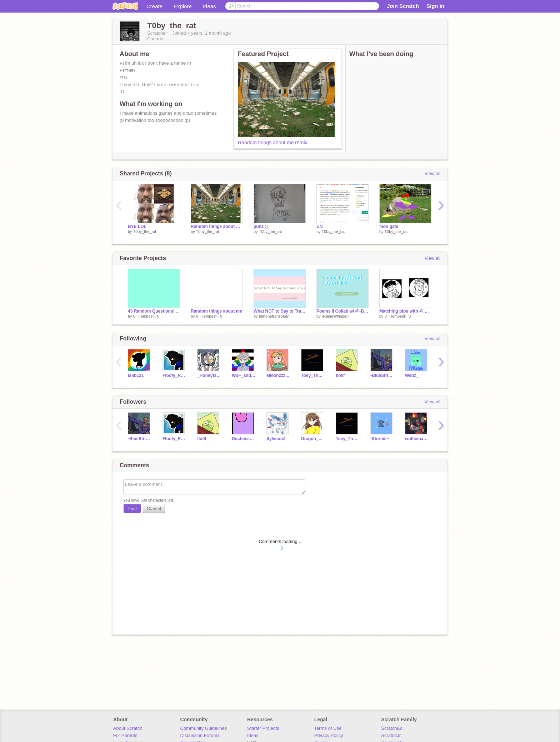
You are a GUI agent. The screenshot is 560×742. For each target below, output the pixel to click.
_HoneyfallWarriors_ (209, 375)
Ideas (209, 6)
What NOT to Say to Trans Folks (280, 311)
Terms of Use (328, 728)
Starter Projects (263, 728)
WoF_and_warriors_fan (244, 375)
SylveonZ (276, 439)
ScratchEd (392, 728)
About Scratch (128, 728)
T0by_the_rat (144, 231)
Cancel (154, 509)
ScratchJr (391, 735)
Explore (183, 6)
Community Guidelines (203, 728)
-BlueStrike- (382, 375)
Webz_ (412, 375)
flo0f (340, 375)
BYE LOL (137, 226)
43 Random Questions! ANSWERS (154, 311)
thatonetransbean (274, 316)
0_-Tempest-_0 (146, 316)
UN (319, 226)
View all (432, 173)
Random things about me (216, 311)
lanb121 (136, 375)
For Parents (125, 735)
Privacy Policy (329, 735)
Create (154, 6)
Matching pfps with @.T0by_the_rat (405, 311)
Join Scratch (403, 6)
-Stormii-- (380, 439)
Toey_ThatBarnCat (313, 375)
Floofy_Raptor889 (174, 375)
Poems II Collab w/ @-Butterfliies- (342, 311)
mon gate (389, 226)
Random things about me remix (273, 143)
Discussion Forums (200, 735)
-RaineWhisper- (335, 316)
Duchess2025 (244, 439)
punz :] (261, 226)
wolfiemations (417, 439)
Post (132, 509)
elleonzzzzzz (278, 375)
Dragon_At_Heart (313, 439)
